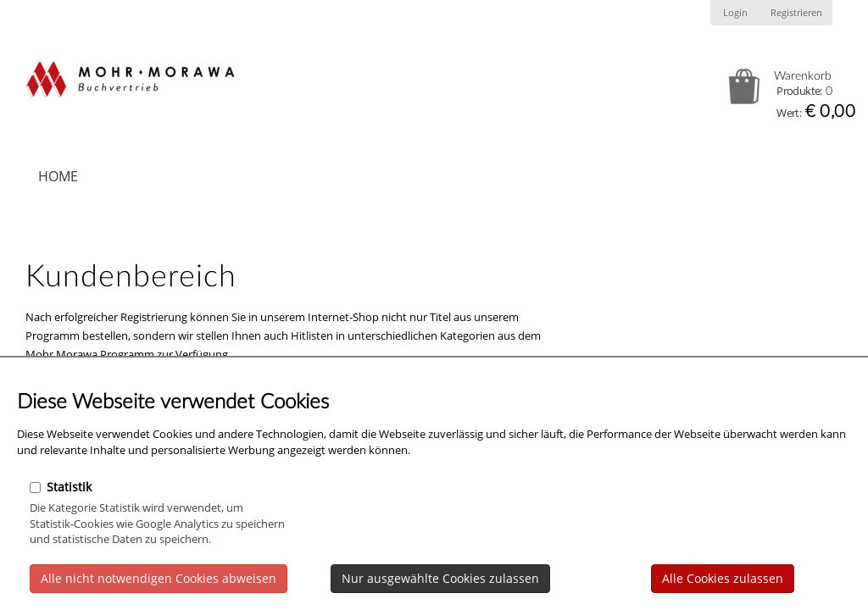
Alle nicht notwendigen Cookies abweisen (159, 578)
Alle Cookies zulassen (723, 578)
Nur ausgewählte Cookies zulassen (440, 578)
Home (58, 176)
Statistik (61, 487)
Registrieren (796, 13)
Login (735, 13)
